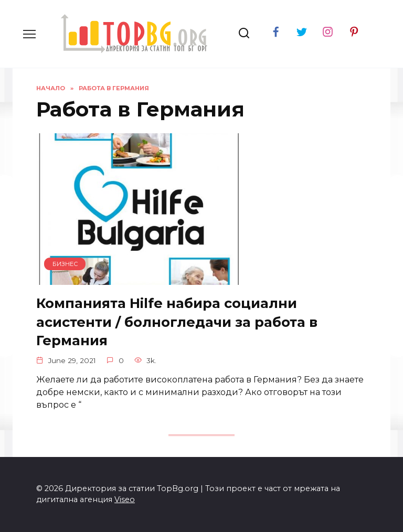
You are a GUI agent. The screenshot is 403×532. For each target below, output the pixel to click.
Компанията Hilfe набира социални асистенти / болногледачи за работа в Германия (177, 321)
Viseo (125, 499)
